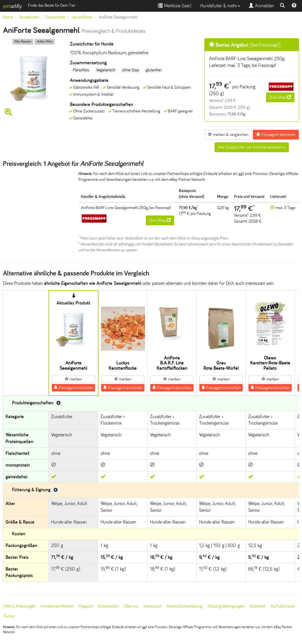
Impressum (153, 606)
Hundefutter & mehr (220, 6)
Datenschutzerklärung (185, 606)
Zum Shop (280, 97)
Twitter (9, 616)
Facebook (257, 606)
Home (8, 17)
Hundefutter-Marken (57, 606)
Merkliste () (175, 6)
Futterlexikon (108, 606)
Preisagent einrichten (73, 388)
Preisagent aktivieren (276, 134)
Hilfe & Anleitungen (20, 606)
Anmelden (261, 6)
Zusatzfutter (55, 17)
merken (73, 379)
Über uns (131, 606)
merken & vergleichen (228, 134)
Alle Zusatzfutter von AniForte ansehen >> (252, 147)
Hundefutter (29, 17)
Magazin (86, 606)
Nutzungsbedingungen (226, 606)
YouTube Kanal (282, 606)
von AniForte (82, 17)
